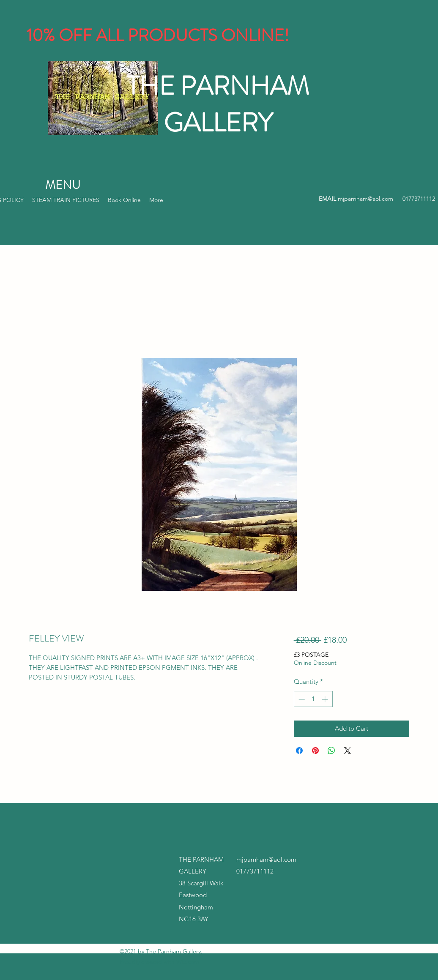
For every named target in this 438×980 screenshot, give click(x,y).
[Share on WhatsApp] (331, 751)
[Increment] (326, 699)
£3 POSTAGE (311, 655)
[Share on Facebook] (299, 751)
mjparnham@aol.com (365, 199)
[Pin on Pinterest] (315, 751)
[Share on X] (348, 751)
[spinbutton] (313, 699)
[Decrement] (301, 699)
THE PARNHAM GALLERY (218, 104)
